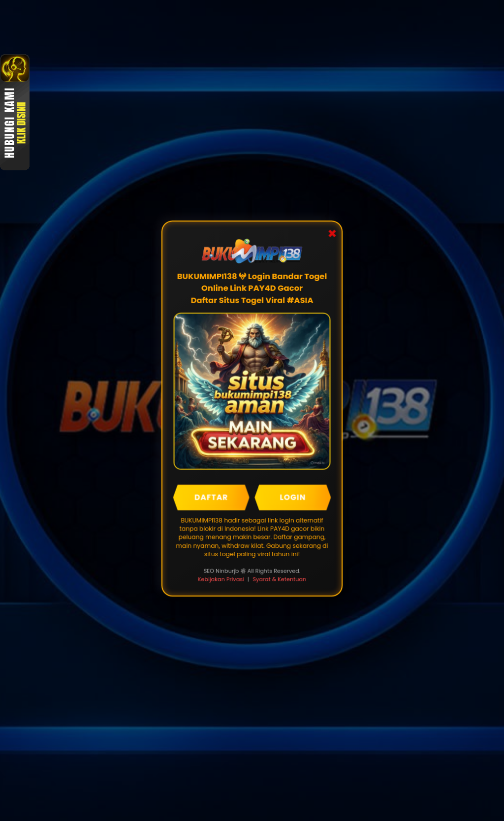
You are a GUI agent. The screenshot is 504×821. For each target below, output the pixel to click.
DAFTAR (211, 497)
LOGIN (293, 497)
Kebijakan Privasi (221, 579)
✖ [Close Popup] (332, 232)
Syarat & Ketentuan (280, 579)
